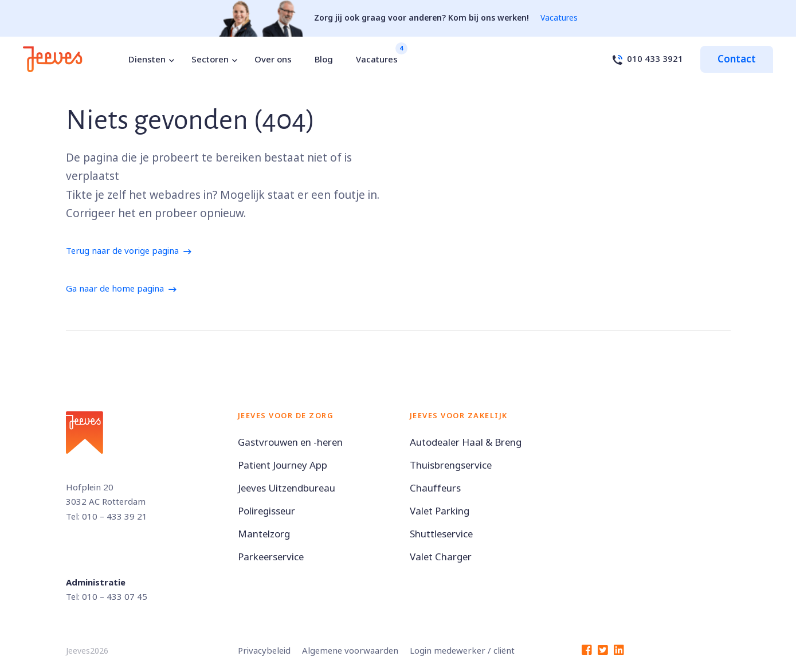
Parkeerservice (271, 557)
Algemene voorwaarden (350, 651)
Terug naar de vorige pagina (122, 251)
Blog (324, 60)
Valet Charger (441, 557)
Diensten (147, 60)
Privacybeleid (264, 651)
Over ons (273, 60)
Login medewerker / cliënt (462, 651)
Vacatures (559, 18)
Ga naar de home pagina (115, 289)
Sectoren (210, 60)
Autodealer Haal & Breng (466, 443)
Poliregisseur (266, 511)
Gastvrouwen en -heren (290, 443)
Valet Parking (440, 511)
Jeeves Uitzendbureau (287, 488)
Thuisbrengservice (451, 465)
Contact (737, 59)
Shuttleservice (441, 534)
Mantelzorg (264, 534)
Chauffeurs (435, 488)
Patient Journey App (283, 465)
